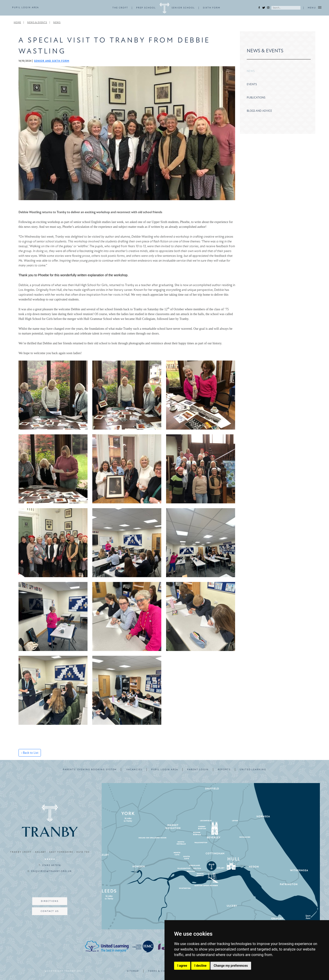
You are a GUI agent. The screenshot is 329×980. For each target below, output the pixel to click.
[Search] (286, 8)
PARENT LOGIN (198, 770)
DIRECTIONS (50, 901)
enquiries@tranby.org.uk (52, 871)
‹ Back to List (30, 753)
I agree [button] (182, 966)
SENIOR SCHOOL (183, 8)
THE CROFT (120, 8)
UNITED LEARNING (253, 770)
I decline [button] (200, 966)
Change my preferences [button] (231, 966)
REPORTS (224, 770)
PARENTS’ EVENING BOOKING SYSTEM (90, 770)
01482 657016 (52, 865)
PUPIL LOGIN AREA (25, 8)
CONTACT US (50, 911)
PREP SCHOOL (146, 8)
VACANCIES (134, 770)
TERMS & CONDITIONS (164, 971)
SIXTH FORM (212, 8)
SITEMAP (133, 971)
